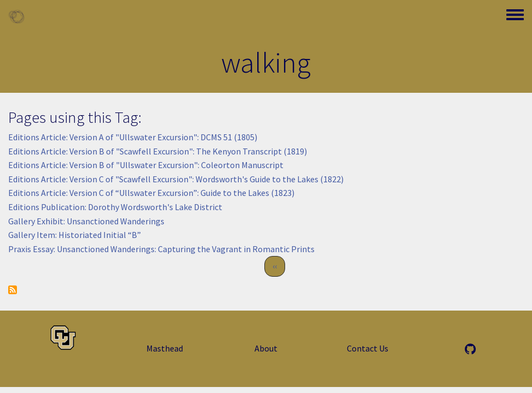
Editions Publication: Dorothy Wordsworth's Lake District (115, 207)
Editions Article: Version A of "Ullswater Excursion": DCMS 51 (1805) (133, 137)
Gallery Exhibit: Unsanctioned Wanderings (86, 221)
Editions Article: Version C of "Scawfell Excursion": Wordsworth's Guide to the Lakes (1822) (176, 179)
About (266, 348)
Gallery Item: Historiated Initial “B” (75, 235)
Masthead (165, 348)
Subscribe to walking (13, 290)
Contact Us (368, 348)
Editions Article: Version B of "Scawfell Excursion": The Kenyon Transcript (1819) (158, 151)
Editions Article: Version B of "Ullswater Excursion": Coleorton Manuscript (146, 165)
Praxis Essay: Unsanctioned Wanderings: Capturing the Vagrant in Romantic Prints (161, 249)
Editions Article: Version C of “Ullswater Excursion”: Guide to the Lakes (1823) (151, 193)
